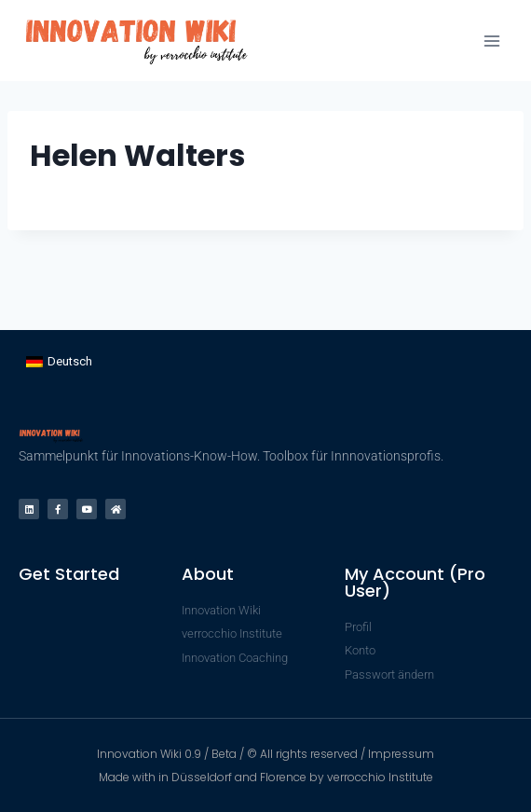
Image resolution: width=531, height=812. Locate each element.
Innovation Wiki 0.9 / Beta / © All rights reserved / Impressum (265, 754)
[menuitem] (59, 361)
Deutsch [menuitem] (70, 361)
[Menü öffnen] (491, 41)
